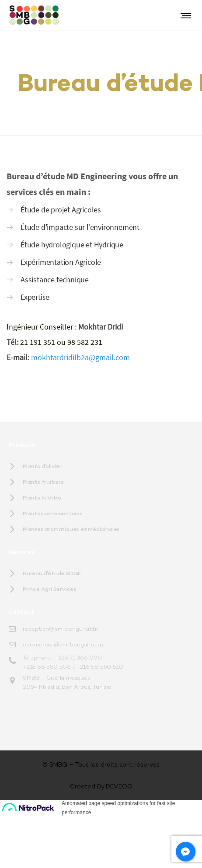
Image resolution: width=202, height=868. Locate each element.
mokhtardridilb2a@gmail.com (80, 462)
